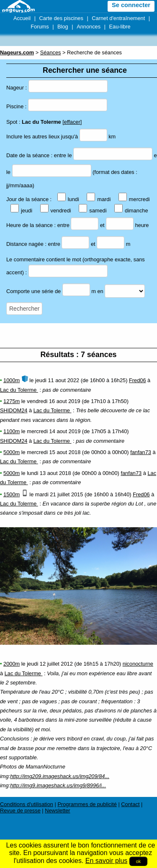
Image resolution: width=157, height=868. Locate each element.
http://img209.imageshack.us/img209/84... (60, 776)
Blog (63, 27)
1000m (12, 380)
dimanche (131, 211)
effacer (72, 122)
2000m (12, 664)
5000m (12, 452)
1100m (12, 431)
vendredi (56, 211)
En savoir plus (107, 861)
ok (139, 861)
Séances (51, 52)
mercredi (134, 199)
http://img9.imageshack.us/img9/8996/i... (58, 785)
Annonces (89, 27)
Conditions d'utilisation (27, 804)
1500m (12, 494)
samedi (93, 211)
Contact (130, 804)
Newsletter (57, 811)
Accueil (22, 18)
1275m (12, 401)
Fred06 (138, 380)
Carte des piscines (61, 18)
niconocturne (138, 664)
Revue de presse (20, 811)
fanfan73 (141, 452)
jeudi (21, 211)
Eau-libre (120, 27)
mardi (99, 199)
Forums (40, 27)
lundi (68, 199)
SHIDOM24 (14, 410)
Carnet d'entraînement (118, 18)
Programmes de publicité (87, 804)
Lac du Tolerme (19, 390)
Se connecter (131, 5)
